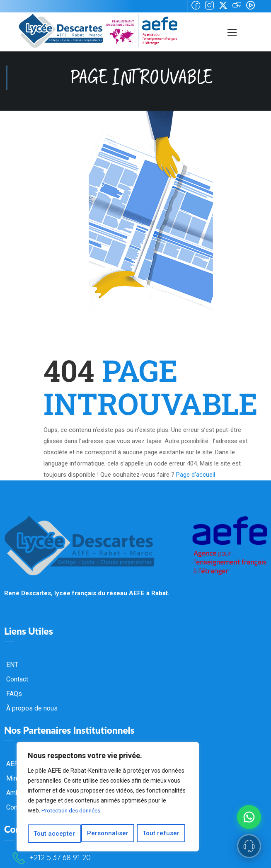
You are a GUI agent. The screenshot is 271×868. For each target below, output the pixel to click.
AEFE (14, 747)
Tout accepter (162, 834)
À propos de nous (32, 691)
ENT (12, 648)
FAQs (14, 677)
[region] (108, 798)
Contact (17, 662)
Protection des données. (73, 813)
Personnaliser (54, 834)
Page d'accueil (196, 458)
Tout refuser (108, 834)
